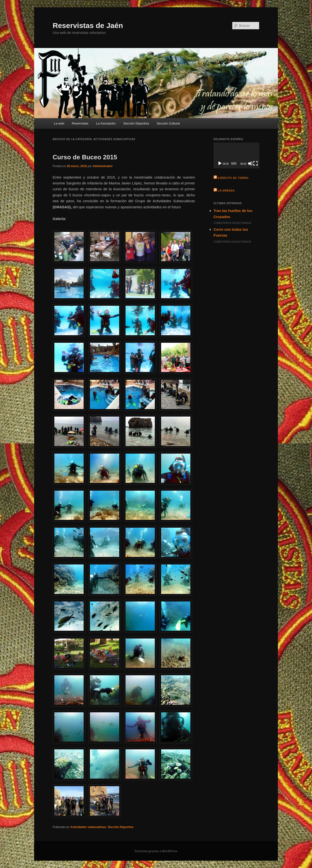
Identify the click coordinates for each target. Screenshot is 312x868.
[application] (236, 155)
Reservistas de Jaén (88, 25)
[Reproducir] (220, 163)
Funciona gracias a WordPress (156, 851)
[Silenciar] (250, 163)
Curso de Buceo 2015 (85, 157)
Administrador (103, 166)
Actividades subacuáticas (88, 827)
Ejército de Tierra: (234, 178)
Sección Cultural (168, 123)
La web (59, 123)
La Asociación (106, 123)
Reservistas (80, 123)
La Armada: (227, 191)
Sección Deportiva (136, 123)
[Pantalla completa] (255, 163)
